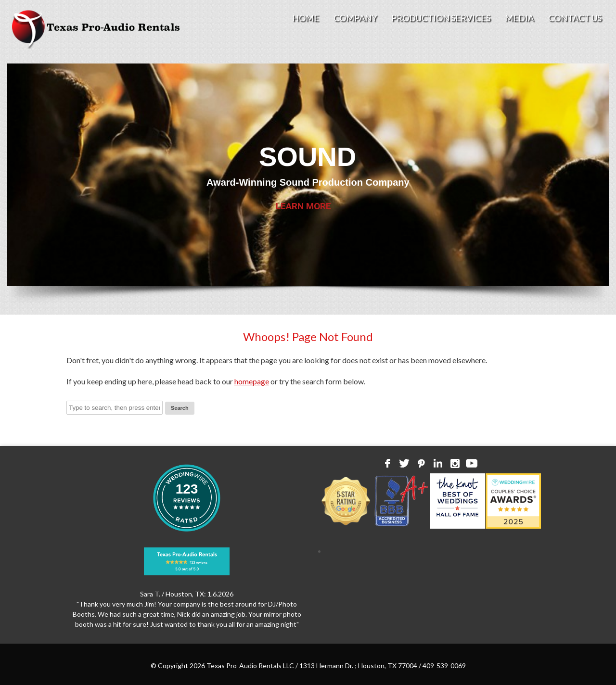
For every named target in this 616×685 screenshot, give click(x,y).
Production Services (441, 18)
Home (306, 18)
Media (519, 18)
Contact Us (575, 18)
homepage (252, 381)
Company (355, 18)
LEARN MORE (303, 206)
